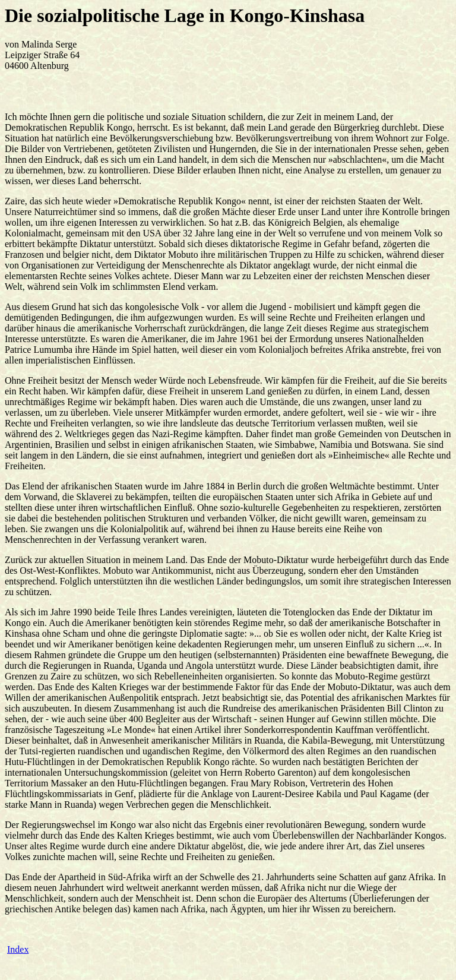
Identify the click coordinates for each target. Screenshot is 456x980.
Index (18, 949)
